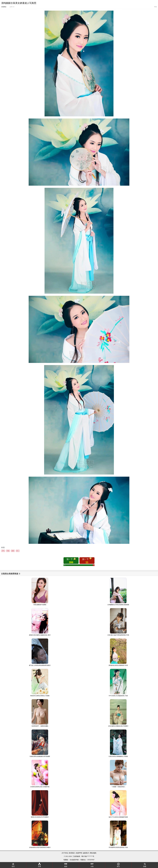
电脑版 (66, 860)
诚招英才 (86, 853)
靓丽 (13, 551)
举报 (155, 7)
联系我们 (72, 853)
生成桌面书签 (74, 860)
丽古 (18, 551)
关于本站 (65, 853)
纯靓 (8, 551)
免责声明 (79, 853)
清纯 (3, 551)
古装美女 (4, 7)
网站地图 (93, 853)
